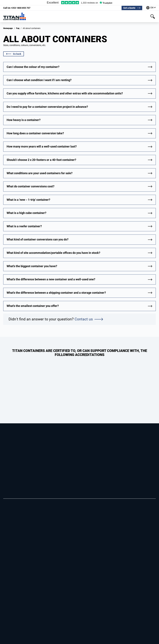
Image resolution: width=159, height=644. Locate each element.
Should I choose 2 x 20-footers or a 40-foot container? (41, 160)
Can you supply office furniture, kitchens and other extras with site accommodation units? (65, 93)
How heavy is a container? (24, 120)
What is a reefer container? (24, 226)
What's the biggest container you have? (32, 266)
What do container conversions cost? (31, 186)
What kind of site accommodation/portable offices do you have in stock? (53, 253)
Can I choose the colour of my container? (33, 67)
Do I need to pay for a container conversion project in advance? (47, 107)
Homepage (8, 28)
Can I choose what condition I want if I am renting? (39, 80)
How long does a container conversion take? (35, 133)
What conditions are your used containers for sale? (40, 173)
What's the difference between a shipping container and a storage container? (56, 293)
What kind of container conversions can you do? (38, 239)
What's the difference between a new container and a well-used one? (51, 279)
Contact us (89, 319)
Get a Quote (129, 8)
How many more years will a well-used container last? (42, 146)
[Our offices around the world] (151, 8)
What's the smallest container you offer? (33, 306)
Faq (18, 28)
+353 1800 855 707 (17, 8)
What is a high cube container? (26, 213)
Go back (14, 54)
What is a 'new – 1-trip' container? (28, 200)
